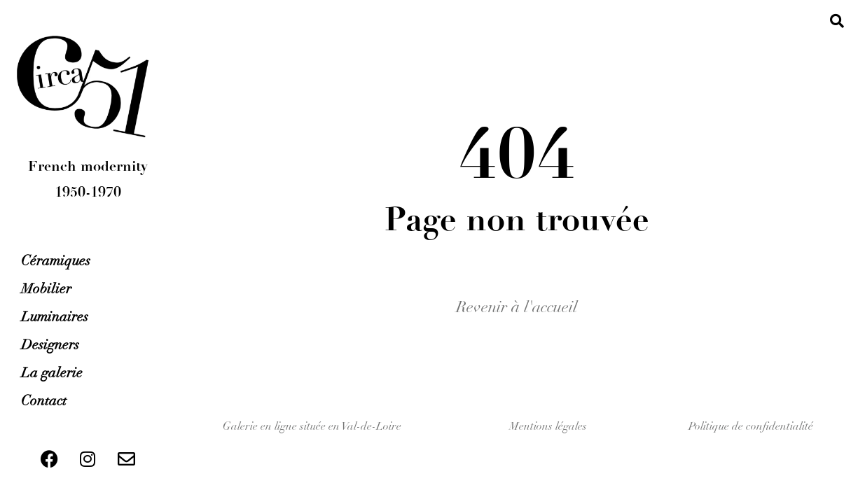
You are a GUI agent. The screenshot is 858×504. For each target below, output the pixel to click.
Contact (44, 401)
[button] (837, 21)
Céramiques (56, 261)
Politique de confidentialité (751, 426)
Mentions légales (548, 426)
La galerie (52, 373)
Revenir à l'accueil (517, 307)
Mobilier (46, 289)
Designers (50, 345)
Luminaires (55, 317)
